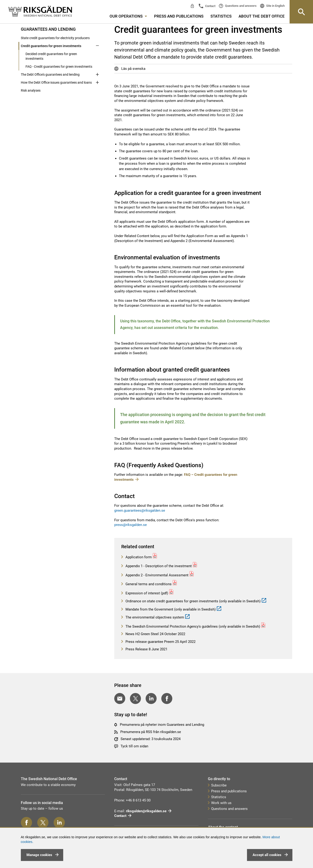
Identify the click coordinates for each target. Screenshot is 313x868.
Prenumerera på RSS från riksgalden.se (151, 732)
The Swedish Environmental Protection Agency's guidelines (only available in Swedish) (192, 626)
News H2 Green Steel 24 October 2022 (155, 634)
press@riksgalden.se (131, 525)
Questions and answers (240, 6)
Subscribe (219, 785)
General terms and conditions (148, 584)
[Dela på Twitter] (135, 698)
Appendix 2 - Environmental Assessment (156, 575)
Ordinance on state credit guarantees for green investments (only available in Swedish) (193, 601)
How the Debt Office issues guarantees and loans (56, 82)
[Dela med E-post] (120, 698)
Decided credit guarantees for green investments (51, 56)
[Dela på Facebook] (167, 698)
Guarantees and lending (48, 29)
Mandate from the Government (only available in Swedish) (170, 609)
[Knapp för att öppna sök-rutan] (301, 12)
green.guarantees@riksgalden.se (140, 510)
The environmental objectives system (154, 617)
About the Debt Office (262, 16)
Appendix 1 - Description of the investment (158, 566)
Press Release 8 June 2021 (146, 649)
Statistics (221, 16)
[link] (40, 12)
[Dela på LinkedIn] (151, 698)
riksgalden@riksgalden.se (146, 811)
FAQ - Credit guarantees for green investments (59, 67)
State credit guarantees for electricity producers (55, 38)
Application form (138, 557)
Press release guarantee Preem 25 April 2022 (160, 642)
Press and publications (179, 16)
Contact (210, 6)
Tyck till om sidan (134, 746)
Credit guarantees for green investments (51, 46)
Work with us (221, 803)
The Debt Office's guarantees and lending (50, 75)
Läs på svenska (133, 69)
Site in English (275, 6)
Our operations (128, 16)
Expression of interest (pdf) (146, 593)
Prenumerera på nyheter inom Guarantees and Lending (162, 725)
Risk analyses (31, 90)
